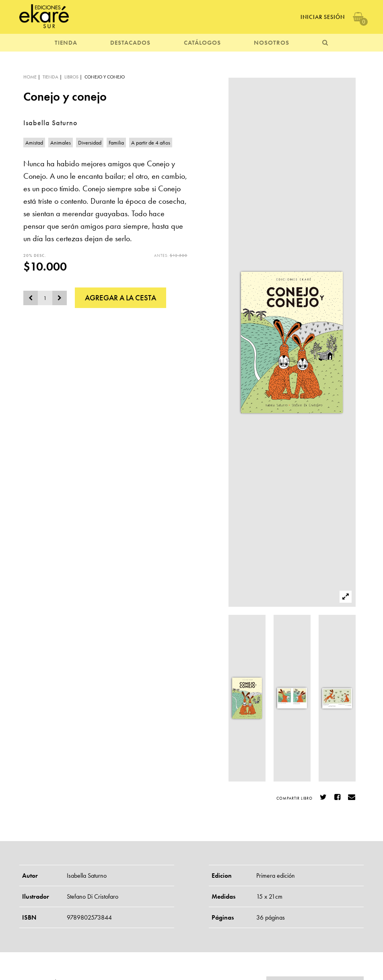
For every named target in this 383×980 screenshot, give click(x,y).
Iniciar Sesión (323, 17)
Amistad (34, 143)
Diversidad (90, 143)
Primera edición (276, 876)
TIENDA (66, 43)
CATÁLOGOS (202, 43)
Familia (116, 143)
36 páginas (271, 917)
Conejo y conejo (105, 77)
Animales (61, 143)
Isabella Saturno (87, 876)
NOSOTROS (272, 43)
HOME (30, 77)
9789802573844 (89, 917)
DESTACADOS (130, 43)
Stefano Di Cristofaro (93, 896)
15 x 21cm (269, 896)
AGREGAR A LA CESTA (120, 298)
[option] (292, 342)
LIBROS (71, 77)
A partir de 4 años (151, 143)
